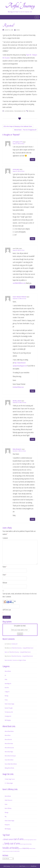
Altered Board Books (9, 731)
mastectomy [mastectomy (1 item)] (31, 848)
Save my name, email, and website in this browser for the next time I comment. (20, 595)
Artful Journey (20, 6)
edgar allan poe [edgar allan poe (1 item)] (31, 840)
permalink (31, 111)
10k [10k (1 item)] (3, 840)
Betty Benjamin (17, 449)
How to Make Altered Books (11, 764)
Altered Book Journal (9, 748)
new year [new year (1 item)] (7, 851)
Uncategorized (8, 716)
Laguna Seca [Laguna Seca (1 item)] (21, 848)
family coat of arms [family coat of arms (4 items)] (12, 843)
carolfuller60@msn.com (19, 283)
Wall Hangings (8, 720)
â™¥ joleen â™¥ (18, 142)
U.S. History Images (9, 783)
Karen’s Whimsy (8, 808)
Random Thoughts (9, 708)
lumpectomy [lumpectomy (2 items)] (26, 848)
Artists (6, 679)
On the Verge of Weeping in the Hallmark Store (18, 126)
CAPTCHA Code (7, 610)
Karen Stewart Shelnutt (19, 297)
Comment (5, 538)
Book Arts (7, 688)
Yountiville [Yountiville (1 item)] (18, 851)
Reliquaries (7, 825)
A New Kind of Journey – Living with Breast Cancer (23, 648)
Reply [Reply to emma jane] (32, 239)
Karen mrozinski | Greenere (11, 660)
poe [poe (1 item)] (9, 851)
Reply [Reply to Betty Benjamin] (32, 519)
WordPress (34, 866)
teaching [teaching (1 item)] (15, 851)
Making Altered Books (9, 768)
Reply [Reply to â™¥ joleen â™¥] (32, 160)
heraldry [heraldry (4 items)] (15, 848)
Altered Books (9, 111)
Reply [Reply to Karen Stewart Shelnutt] (32, 391)
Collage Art (7, 692)
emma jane (16, 169)
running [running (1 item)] (11, 851)
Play (6, 816)
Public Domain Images (9, 704)
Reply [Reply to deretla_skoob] (32, 439)
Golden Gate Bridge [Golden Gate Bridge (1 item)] (29, 844)
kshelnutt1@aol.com (18, 387)
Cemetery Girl (14, 644)
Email (5, 575)
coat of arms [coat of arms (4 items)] (18, 839)
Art (5, 675)
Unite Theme (22, 866)
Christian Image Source (10, 779)
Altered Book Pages (9, 752)
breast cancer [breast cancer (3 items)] (8, 839)
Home (6, 804)
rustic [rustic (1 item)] (13, 851)
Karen (18, 30)
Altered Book (8, 735)
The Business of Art (20, 111)
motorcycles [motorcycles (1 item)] (4, 851)
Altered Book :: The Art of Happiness (25, 130)
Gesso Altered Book (9, 760)
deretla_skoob (17, 401)
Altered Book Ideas (9, 743)
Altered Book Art (8, 739)
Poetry (6, 700)
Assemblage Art (8, 683)
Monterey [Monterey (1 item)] (34, 848)
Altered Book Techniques (10, 756)
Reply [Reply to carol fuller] (32, 287)
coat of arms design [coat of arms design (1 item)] (26, 840)
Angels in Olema (22, 660)
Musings (6, 696)
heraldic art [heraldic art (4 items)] (7, 848)
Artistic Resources (8, 800)
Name (5, 567)
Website (5, 583)
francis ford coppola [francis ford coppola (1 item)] (23, 844)
